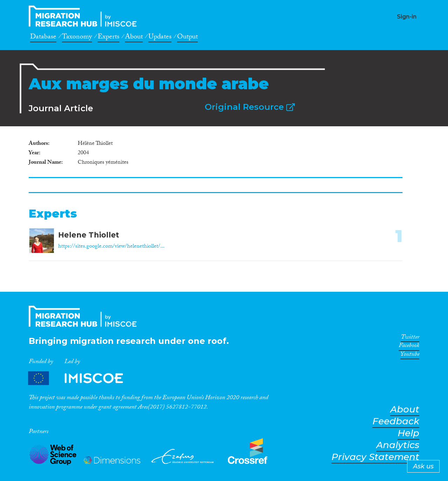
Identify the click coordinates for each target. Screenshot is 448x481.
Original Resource (250, 107)
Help (408, 433)
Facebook (409, 347)
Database (43, 38)
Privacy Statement (375, 457)
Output (187, 38)
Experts (108, 38)
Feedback (396, 421)
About (134, 38)
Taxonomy (77, 38)
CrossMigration (85, 16)
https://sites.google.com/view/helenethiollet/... (111, 247)
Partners (82, 378)
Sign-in (407, 17)
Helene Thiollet (89, 235)
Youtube (410, 355)
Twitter (410, 338)
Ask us (423, 466)
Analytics (398, 445)
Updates (160, 38)
